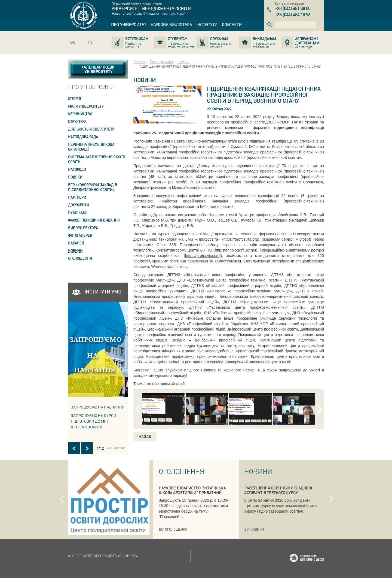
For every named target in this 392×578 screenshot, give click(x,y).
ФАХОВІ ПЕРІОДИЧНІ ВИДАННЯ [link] (94, 220)
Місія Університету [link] (86, 106)
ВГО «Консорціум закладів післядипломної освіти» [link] (93, 187)
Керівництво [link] (80, 114)
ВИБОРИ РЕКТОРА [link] (83, 228)
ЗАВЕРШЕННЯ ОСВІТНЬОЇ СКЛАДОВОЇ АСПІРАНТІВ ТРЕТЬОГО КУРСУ (278, 490)
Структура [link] (77, 121)
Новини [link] (75, 251)
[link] (129, 25)
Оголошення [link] (80, 258)
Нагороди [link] (77, 169)
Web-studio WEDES (314, 559)
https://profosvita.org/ (203, 256)
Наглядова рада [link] (83, 137)
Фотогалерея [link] (80, 235)
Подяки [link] (75, 177)
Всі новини (254, 529)
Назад (145, 436)
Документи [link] (78, 205)
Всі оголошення (173, 529)
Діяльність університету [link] (91, 129)
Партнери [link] (77, 197)
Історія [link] (75, 99)
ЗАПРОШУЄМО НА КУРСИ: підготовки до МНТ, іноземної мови (94, 421)
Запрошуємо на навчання (98, 407)
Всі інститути (116, 448)
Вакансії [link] (76, 243)
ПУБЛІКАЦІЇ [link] (78, 212)
